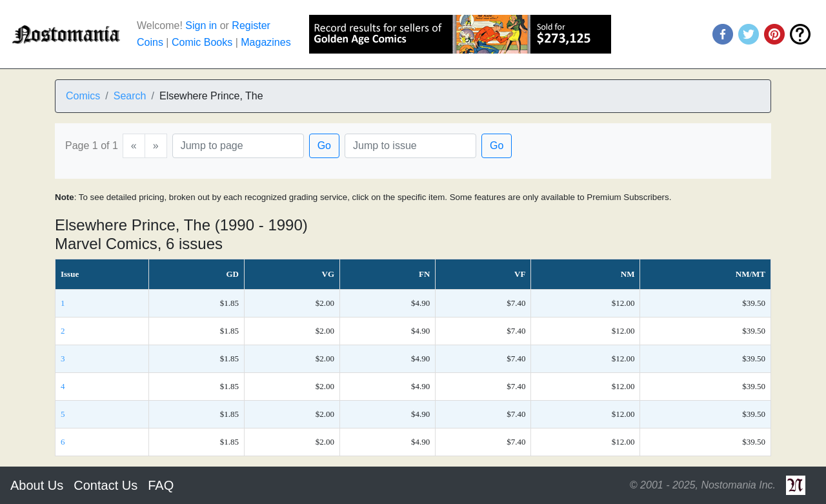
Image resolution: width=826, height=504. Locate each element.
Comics (83, 96)
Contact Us (106, 485)
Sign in (201, 25)
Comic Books (202, 42)
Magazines (266, 42)
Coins (150, 42)
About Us (37, 485)
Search (130, 96)
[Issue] (410, 146)
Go (324, 146)
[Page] (238, 146)
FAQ (161, 485)
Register (251, 25)
